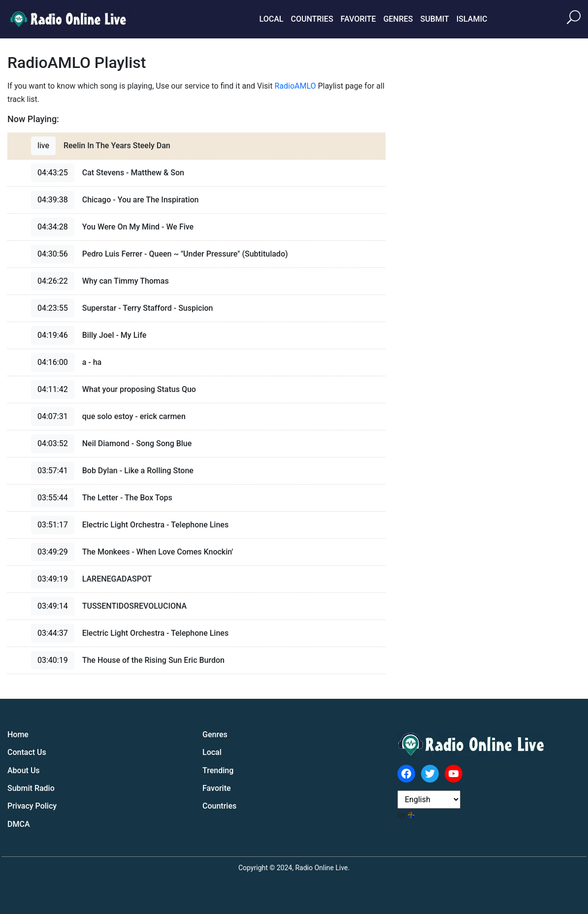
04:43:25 (53, 173)
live (43, 146)
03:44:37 (53, 633)
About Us (24, 770)
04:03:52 (53, 443)
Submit (434, 19)
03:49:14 (53, 606)
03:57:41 (53, 471)
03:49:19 (53, 579)
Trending (218, 770)
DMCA (19, 824)
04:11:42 (53, 389)
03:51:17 (53, 525)
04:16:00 (53, 362)
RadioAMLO (295, 86)
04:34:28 (53, 227)
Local (272, 19)
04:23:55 (53, 308)
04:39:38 (53, 200)
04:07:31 (53, 416)
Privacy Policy (32, 806)
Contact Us (27, 752)
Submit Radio (31, 788)
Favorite (359, 19)
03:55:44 (53, 498)
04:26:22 (53, 281)
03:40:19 (53, 660)
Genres (398, 19)
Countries (312, 19)
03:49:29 (53, 552)
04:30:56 (53, 254)
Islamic (472, 19)
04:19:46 (53, 335)
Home (18, 734)
